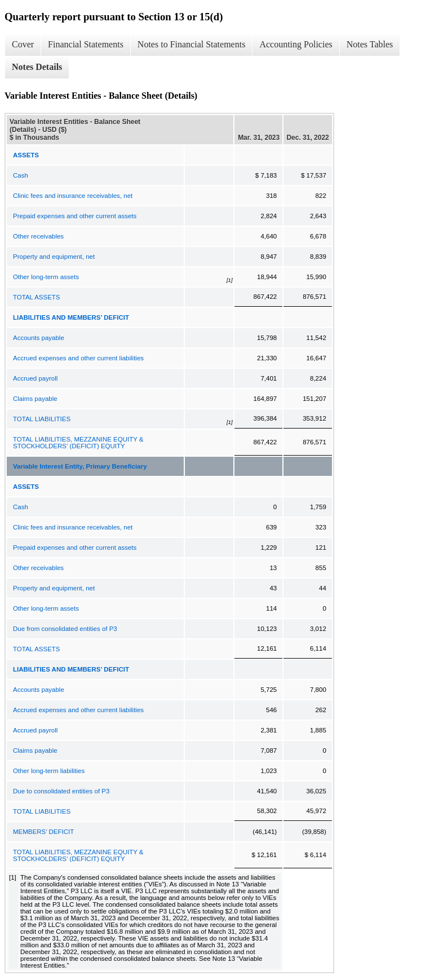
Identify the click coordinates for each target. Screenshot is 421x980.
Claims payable (35, 399)
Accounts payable (39, 338)
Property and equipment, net (54, 257)
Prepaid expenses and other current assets (75, 216)
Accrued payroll (35, 378)
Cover (23, 44)
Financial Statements (86, 44)
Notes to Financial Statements (192, 44)
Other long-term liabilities (49, 771)
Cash (21, 175)
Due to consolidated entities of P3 (61, 791)
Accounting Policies (296, 44)
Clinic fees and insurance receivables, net (73, 196)
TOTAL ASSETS (37, 297)
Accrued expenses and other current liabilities (78, 358)
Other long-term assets (46, 277)
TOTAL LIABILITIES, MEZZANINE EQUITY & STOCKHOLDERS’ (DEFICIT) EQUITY (78, 443)
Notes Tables (370, 44)
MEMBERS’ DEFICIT (43, 832)
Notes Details (37, 67)
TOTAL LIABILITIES (42, 419)
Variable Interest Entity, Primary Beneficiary (80, 466)
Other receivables (38, 236)
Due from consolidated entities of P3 (65, 629)
